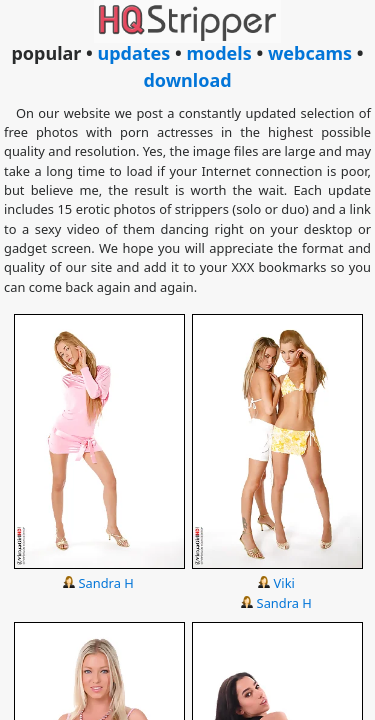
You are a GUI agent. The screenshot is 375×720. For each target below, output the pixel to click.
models (218, 53)
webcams (310, 53)
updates (133, 53)
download (187, 80)
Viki (284, 583)
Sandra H (105, 583)
